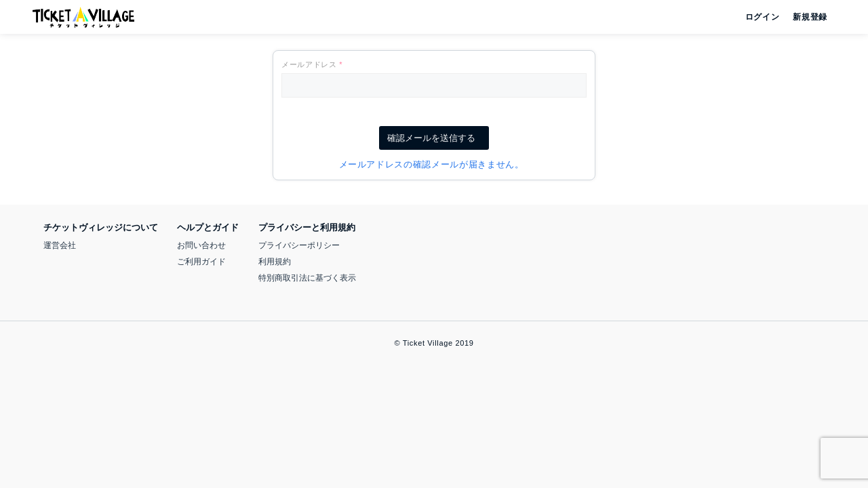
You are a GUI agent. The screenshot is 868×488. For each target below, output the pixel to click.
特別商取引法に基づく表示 (307, 278)
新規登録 (805, 17)
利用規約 (275, 262)
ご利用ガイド (201, 262)
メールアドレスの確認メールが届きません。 (434, 164)
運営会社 (60, 245)
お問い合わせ (201, 245)
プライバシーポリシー (299, 245)
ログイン (761, 17)
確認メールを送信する (434, 138)
